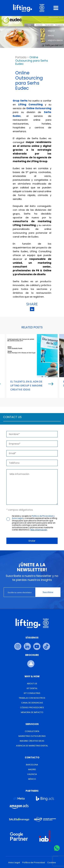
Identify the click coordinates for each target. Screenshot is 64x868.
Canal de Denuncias (32, 703)
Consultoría (32, 731)
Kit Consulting (32, 693)
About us (32, 684)
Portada (21, 57)
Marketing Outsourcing (32, 736)
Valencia (32, 774)
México (32, 779)
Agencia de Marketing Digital (32, 746)
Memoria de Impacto (32, 712)
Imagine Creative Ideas (32, 741)
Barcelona (32, 765)
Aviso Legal (14, 863)
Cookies (52, 863)
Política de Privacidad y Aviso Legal (33, 517)
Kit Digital (32, 688)
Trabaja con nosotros (32, 698)
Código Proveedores (32, 708)
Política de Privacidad (34, 863)
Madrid (32, 769)
